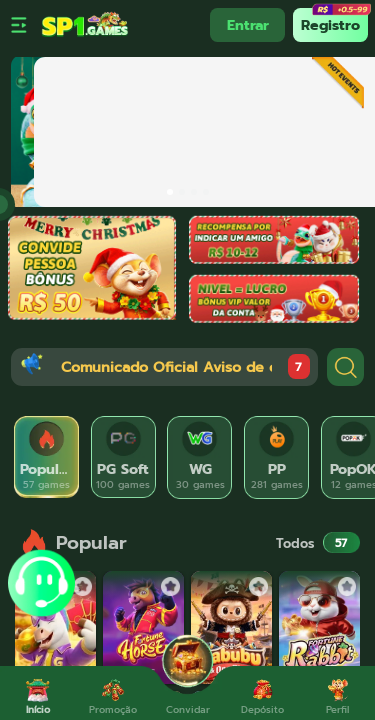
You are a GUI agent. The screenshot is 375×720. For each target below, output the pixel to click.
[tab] (46, 457)
